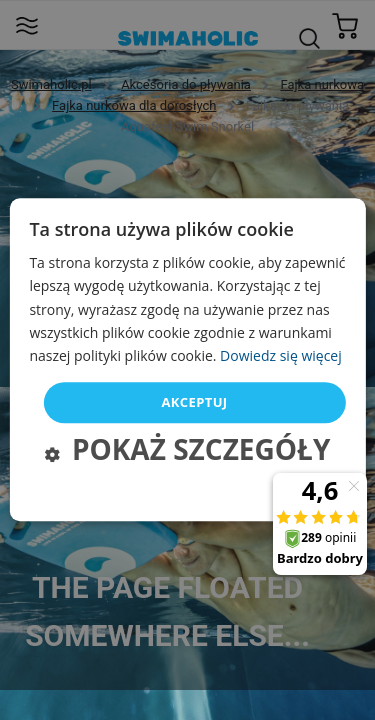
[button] (188, 453)
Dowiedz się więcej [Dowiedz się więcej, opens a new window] (281, 355)
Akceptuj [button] (194, 402)
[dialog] (187, 359)
